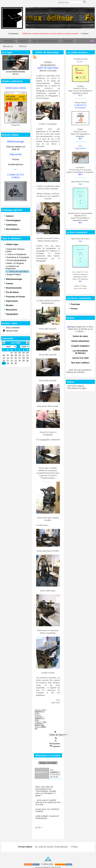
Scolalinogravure (16, 164)
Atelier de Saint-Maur (19, 271)
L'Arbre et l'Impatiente (16, 254)
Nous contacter (13, 328)
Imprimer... (56, 746)
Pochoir (16, 159)
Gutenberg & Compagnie (18, 257)
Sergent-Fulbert (14, 274)
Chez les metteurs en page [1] (16, 148)
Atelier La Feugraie (15, 263)
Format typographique (16, 260)
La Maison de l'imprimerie (12, 267)
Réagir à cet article (48, 763)
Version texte (12, 331)
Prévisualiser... (55, 743)
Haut (48, 860)
